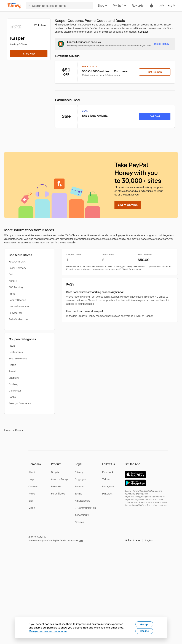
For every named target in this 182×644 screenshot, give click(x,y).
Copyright (80, 479)
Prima (12, 294)
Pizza (12, 346)
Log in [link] (172, 6)
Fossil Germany (18, 268)
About (32, 472)
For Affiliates (58, 494)
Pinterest (107, 494)
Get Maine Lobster (19, 306)
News (32, 494)
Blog (31, 501)
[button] (139, 540)
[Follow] (40, 25)
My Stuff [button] (120, 6)
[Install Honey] (162, 44)
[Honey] (14, 6)
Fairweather (15, 313)
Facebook (108, 472)
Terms (78, 494)
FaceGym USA (17, 262)
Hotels (12, 365)
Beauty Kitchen (17, 300)
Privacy (79, 472)
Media (32, 508)
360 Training (16, 287)
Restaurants (16, 352)
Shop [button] (102, 6)
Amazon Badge (60, 479)
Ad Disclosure (83, 501)
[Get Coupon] (155, 72)
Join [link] (161, 6)
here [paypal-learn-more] (81, 540)
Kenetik (13, 281)
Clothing (13, 384)
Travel (12, 371)
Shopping (14, 378)
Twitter (106, 479)
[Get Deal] (155, 116)
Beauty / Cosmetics (20, 403)
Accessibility (82, 515)
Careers (33, 486)
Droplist (55, 472)
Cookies (79, 522)
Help (31, 479)
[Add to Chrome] (128, 205)
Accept (144, 624)
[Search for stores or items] (59, 6)
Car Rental (15, 391)
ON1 (11, 274)
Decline (144, 631)
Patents (79, 486)
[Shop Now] (29, 54)
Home (8, 430)
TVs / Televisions (18, 359)
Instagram (108, 486)
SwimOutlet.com (18, 319)
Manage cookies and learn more (48, 631)
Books (12, 397)
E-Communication (85, 508)
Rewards (138, 6)
